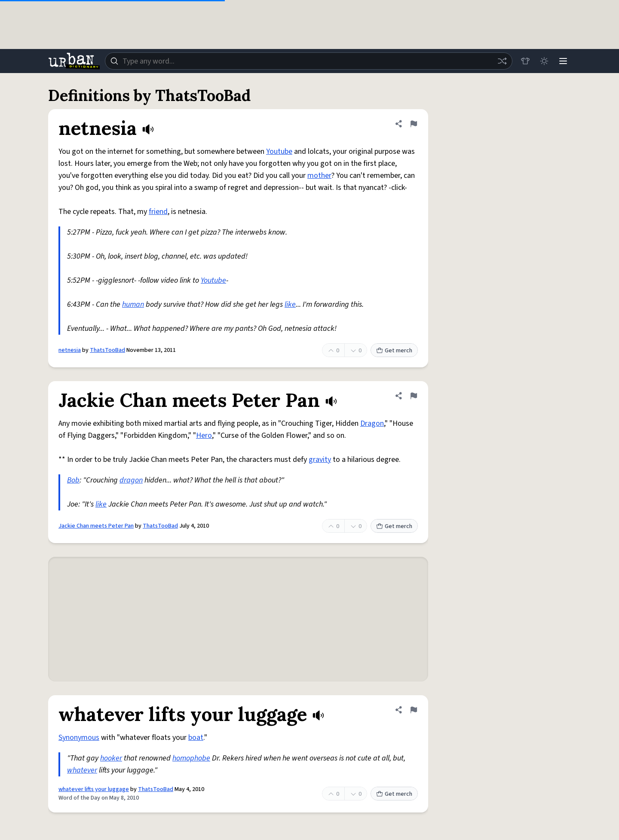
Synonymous (79, 738)
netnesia (70, 350)
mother (319, 176)
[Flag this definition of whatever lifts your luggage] (414, 710)
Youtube (279, 151)
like (290, 304)
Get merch (394, 351)
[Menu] (563, 61)
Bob (73, 480)
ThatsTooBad (107, 350)
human (133, 304)
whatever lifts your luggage (94, 789)
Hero (204, 435)
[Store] (525, 61)
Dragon (372, 423)
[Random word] (502, 61)
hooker (111, 758)
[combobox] (309, 61)
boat (196, 738)
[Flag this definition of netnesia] (414, 124)
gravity (320, 460)
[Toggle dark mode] (544, 61)
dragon (131, 480)
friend (158, 212)
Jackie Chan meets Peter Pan (96, 526)
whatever (82, 770)
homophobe (191, 758)
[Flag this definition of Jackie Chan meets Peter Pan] (414, 396)
